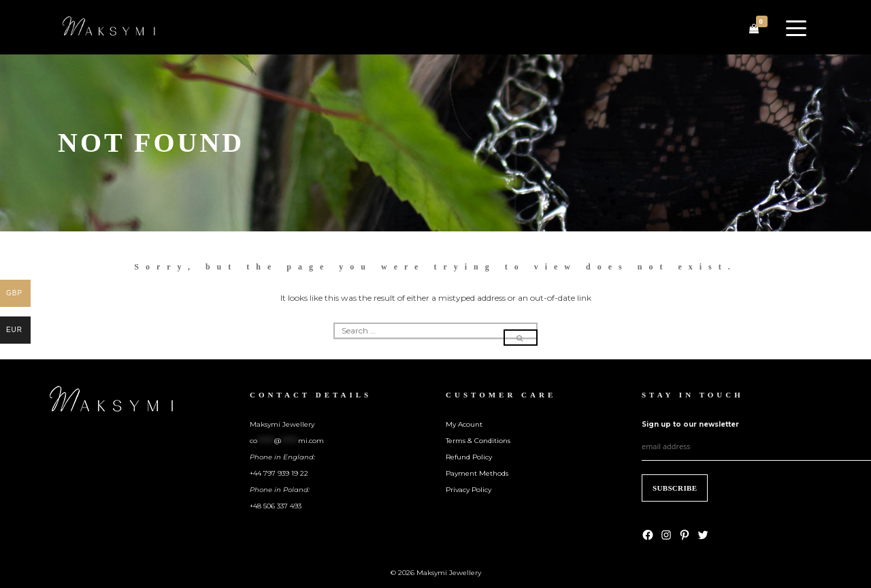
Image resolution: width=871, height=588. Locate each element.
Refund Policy (469, 457)
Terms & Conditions (478, 441)
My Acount (464, 424)
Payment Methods (477, 473)
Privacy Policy (469, 490)
